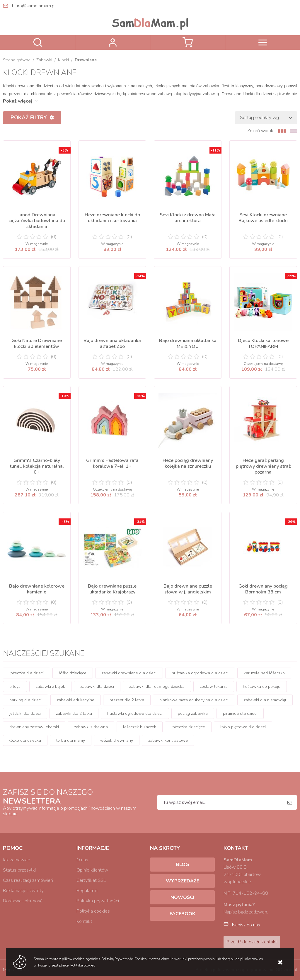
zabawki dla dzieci (97, 686)
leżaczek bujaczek (140, 727)
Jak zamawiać (16, 860)
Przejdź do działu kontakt (252, 942)
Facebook (182, 914)
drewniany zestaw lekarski (34, 727)
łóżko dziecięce (73, 673)
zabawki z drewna (91, 727)
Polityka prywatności (98, 901)
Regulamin (87, 891)
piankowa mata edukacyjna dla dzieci (194, 700)
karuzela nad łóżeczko (264, 673)
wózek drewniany (117, 740)
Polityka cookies (93, 911)
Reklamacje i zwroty (23, 891)
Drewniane (86, 60)
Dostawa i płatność (23, 901)
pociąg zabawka (193, 713)
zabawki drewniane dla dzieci (129, 673)
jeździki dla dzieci (25, 713)
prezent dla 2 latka (127, 700)
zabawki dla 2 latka (74, 713)
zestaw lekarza (214, 686)
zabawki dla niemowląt (265, 700)
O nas (82, 860)
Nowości (182, 897)
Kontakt (84, 921)
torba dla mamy (71, 740)
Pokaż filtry (29, 118)
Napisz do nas (246, 925)
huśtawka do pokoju (262, 686)
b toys (15, 686)
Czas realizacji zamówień (28, 880)
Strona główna (17, 60)
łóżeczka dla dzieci (27, 673)
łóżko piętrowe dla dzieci (243, 727)
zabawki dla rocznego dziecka (157, 686)
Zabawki (44, 60)
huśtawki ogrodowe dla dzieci (135, 713)
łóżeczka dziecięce (188, 727)
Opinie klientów (92, 870)
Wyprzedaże (183, 881)
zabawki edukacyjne (76, 700)
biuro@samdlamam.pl (34, 6)
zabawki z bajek (50, 686)
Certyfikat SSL (91, 880)
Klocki (63, 60)
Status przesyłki (19, 870)
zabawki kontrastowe (168, 740)
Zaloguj (113, 42)
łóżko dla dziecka (25, 740)
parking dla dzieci (25, 700)
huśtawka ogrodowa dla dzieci (200, 673)
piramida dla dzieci (240, 713)
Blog (183, 865)
